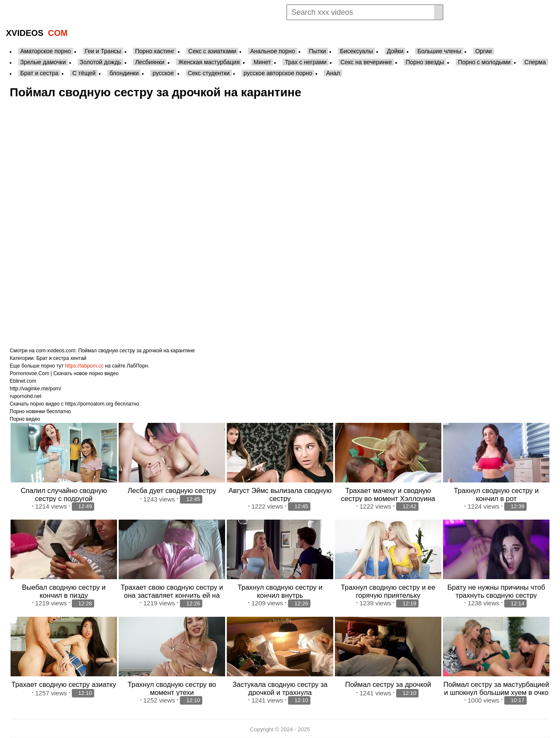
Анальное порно (272, 51)
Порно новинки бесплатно (40, 411)
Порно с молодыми (484, 62)
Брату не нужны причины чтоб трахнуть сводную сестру (496, 591)
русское (163, 73)
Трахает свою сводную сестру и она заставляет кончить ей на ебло (172, 595)
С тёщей (84, 73)
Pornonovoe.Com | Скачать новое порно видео (64, 373)
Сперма (535, 62)
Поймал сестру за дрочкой (388, 684)
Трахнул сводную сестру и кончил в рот (496, 494)
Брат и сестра (39, 73)
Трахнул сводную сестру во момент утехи (172, 688)
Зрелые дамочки (43, 62)
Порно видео (25, 419)
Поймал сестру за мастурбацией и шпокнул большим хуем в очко (496, 688)
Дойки (395, 51)
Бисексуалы (356, 51)
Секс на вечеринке (366, 62)
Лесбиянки (150, 62)
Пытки (318, 51)
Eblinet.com (23, 381)
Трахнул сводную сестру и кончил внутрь (280, 591)
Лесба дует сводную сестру (172, 490)
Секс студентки (209, 73)
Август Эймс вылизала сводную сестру (280, 494)
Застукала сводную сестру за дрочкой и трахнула (280, 688)
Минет (262, 62)
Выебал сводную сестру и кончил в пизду (64, 591)
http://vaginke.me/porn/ (35, 389)
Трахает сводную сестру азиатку (64, 684)
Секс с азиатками (212, 51)
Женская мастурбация (209, 62)
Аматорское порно (46, 51)
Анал (333, 73)
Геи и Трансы (103, 51)
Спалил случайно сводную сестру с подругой (64, 494)
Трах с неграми (306, 62)
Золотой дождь (101, 62)
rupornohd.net (26, 396)
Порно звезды (425, 62)
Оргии (483, 51)
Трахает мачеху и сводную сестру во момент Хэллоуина (388, 494)
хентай (79, 358)
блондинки (124, 73)
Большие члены (439, 51)
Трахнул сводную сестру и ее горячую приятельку (388, 591)
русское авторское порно (278, 73)
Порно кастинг (155, 51)
